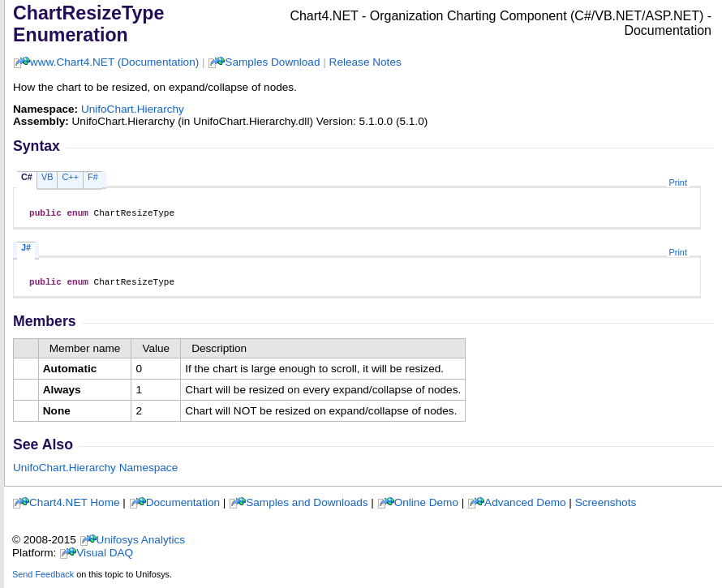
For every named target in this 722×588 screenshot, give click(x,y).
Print (678, 182)
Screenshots (606, 507)
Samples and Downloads (307, 507)
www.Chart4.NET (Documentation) (114, 62)
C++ (70, 177)
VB (47, 177)
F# (93, 177)
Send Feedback (43, 579)
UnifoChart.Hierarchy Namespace (95, 472)
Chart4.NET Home (75, 507)
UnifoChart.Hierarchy (133, 109)
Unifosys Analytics (141, 545)
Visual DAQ (105, 558)
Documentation (183, 507)
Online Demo (426, 507)
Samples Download (272, 62)
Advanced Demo (525, 507)
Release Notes (365, 62)
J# (26, 250)
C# (27, 177)
